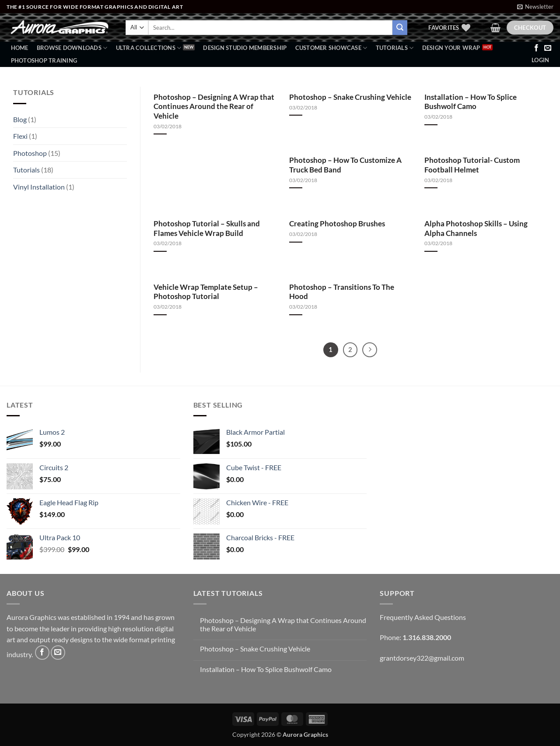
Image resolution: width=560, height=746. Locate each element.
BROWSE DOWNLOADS (72, 48)
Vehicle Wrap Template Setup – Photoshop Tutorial (206, 292)
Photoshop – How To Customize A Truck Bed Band (345, 165)
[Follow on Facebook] (536, 48)
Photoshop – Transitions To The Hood (342, 292)
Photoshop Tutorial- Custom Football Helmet (472, 165)
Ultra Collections (149, 48)
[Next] (370, 350)
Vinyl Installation (39, 187)
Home (20, 48)
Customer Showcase (331, 48)
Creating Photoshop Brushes (337, 224)
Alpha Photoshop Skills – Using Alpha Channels (476, 229)
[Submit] (400, 28)
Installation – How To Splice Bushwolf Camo (471, 102)
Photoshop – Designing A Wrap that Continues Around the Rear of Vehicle (214, 107)
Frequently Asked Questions (423, 617)
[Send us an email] (548, 48)
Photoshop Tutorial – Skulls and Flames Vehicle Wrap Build (207, 229)
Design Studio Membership (245, 48)
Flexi (20, 136)
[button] (535, 7)
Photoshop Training (44, 60)
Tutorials (395, 48)
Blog (20, 119)
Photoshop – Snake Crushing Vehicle (350, 97)
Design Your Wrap (451, 48)
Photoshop (30, 153)
